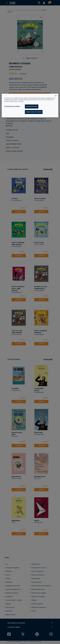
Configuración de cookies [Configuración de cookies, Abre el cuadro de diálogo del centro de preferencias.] (12, 106)
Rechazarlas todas (32, 106)
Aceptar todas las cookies (34, 112)
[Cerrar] (56, 96)
